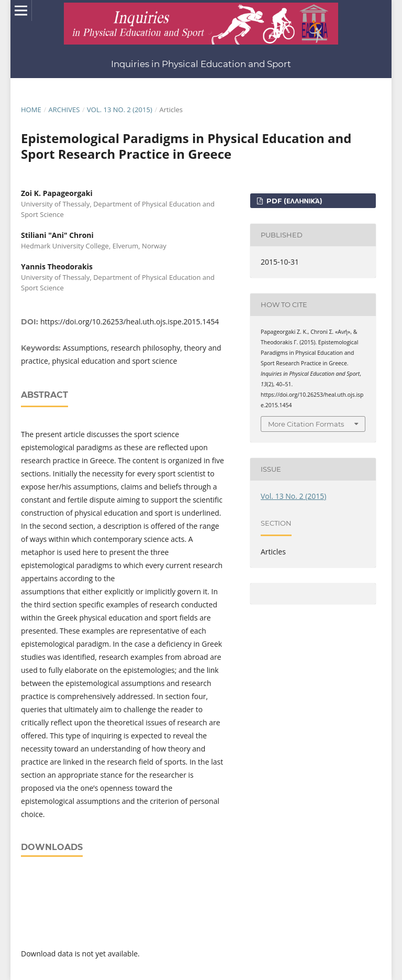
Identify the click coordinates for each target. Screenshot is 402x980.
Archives (64, 110)
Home (31, 110)
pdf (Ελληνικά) (293, 201)
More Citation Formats (306, 424)
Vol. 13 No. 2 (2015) (120, 110)
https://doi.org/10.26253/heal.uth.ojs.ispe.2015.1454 (130, 322)
